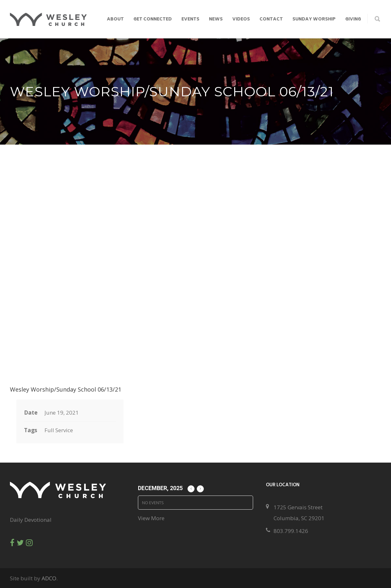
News (216, 20)
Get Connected (153, 20)
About (115, 20)
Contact (271, 20)
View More (151, 518)
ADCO (49, 578)
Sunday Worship (314, 20)
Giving (353, 20)
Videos (241, 20)
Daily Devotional (31, 520)
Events (190, 20)
